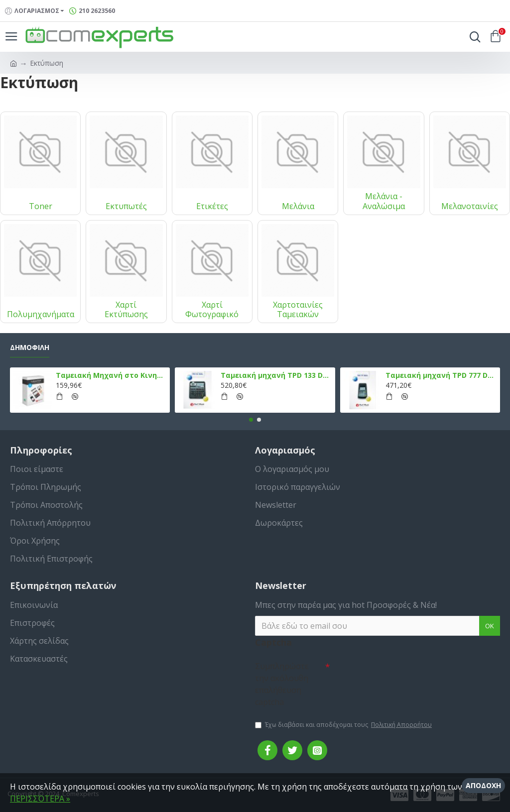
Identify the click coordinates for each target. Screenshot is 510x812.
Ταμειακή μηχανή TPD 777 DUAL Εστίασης (441, 375)
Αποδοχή (483, 785)
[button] (251, 420)
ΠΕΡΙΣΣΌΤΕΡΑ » (40, 799)
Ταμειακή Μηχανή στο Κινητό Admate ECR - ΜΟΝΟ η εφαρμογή (111, 375)
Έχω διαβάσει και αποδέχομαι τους (344, 725)
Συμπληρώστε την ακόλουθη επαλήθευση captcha (282, 684)
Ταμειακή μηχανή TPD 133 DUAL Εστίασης (276, 375)
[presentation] (399, 675)
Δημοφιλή (30, 348)
